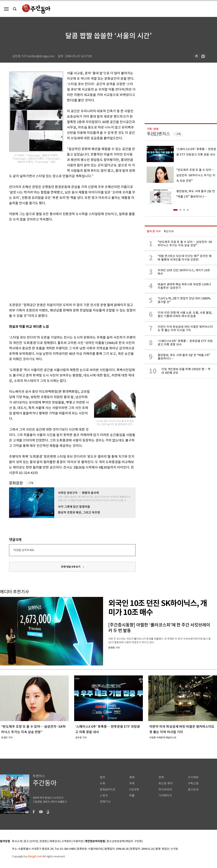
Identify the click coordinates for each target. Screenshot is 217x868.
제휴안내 (55, 841)
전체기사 (105, 802)
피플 (132, 796)
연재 (161, 777)
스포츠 (104, 796)
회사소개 (17, 841)
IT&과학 (134, 790)
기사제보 (193, 777)
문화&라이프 (108, 790)
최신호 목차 (166, 783)
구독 (31, 483)
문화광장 (16, 483)
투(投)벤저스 (158, 134)
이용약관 (78, 841)
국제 (132, 783)
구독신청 (193, 783)
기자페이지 (165, 796)
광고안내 (193, 790)
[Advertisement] (34, 261)
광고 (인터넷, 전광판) (36, 841)
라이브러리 (165, 790)
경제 (132, 777)
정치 (103, 777)
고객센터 (66, 841)
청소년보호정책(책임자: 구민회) (125, 841)
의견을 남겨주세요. (24, 550)
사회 (103, 783)
